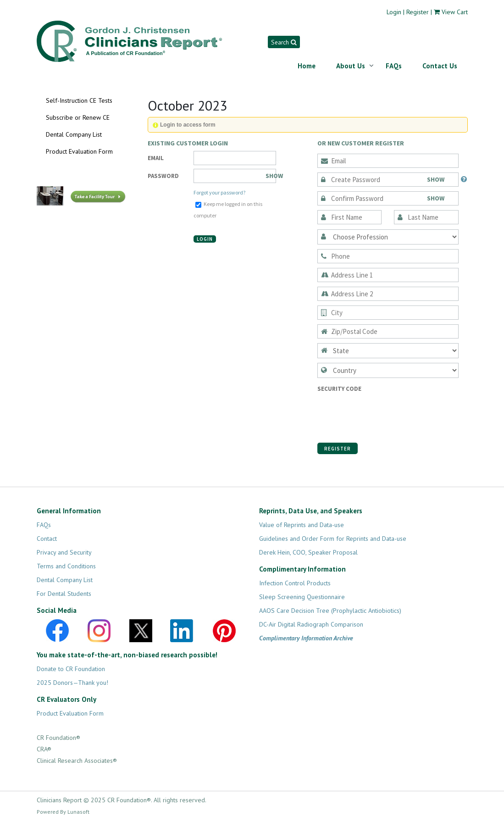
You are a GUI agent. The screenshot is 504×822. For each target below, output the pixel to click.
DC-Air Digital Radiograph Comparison (311, 624)
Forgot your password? (219, 192)
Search (284, 42)
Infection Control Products (295, 583)
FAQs (394, 66)
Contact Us (440, 66)
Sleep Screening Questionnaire (302, 597)
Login (394, 12)
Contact (47, 539)
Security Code (339, 389)
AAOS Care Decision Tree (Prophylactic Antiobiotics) (330, 611)
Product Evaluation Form (79, 151)
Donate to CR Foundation (71, 669)
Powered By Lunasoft (63, 812)
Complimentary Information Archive (306, 638)
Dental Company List (74, 134)
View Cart (455, 12)
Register (418, 12)
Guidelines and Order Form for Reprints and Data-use (333, 539)
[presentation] (387, 412)
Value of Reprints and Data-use (302, 525)
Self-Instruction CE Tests (79, 100)
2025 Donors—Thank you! (72, 683)
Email (156, 158)
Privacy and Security (64, 552)
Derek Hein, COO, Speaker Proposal (308, 552)
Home (307, 66)
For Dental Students (64, 594)
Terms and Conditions (66, 566)
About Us (351, 66)
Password (163, 176)
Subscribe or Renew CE (78, 117)
